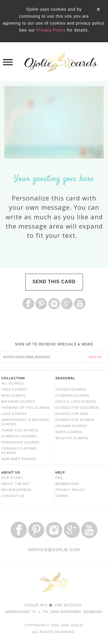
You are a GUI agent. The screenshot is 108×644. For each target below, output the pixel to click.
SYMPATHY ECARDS (19, 436)
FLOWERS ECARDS (72, 395)
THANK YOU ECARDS (20, 430)
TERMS (62, 496)
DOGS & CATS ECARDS (76, 402)
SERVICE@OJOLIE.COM (54, 550)
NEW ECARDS (14, 395)
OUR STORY (12, 478)
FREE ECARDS (14, 389)
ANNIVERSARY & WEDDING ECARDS (25, 422)
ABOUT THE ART (16, 484)
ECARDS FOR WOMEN (75, 420)
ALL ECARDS (13, 383)
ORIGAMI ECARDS (71, 426)
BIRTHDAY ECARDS (18, 402)
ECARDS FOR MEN (72, 414)
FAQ (59, 478)
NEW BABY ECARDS (19, 459)
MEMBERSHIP (67, 484)
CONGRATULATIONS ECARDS (19, 451)
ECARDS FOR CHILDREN (77, 408)
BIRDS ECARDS (69, 432)
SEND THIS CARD (54, 282)
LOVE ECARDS (14, 414)
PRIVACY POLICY (70, 490)
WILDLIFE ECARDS (72, 438)
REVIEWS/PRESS (16, 490)
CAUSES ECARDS (71, 389)
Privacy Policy (51, 30)
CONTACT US (13, 496)
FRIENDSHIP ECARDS (20, 442)
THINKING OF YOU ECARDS (26, 408)
